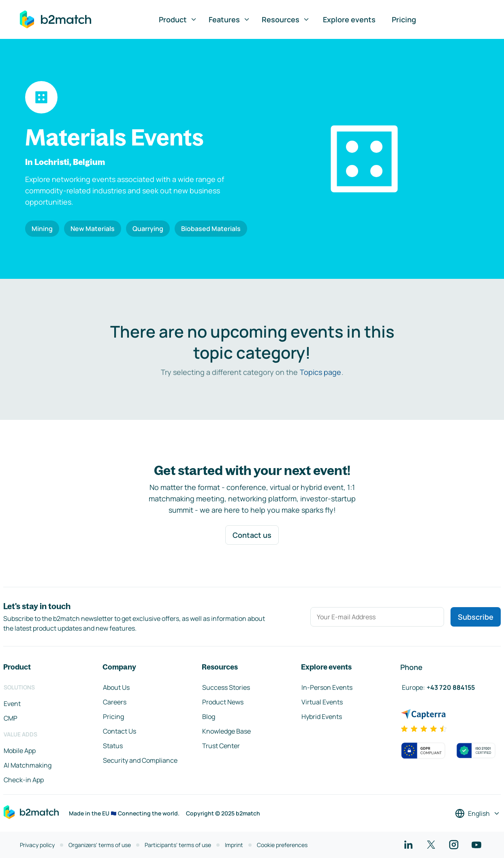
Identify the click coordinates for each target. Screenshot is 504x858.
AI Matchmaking (28, 765)
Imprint (234, 845)
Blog (209, 717)
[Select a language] (478, 813)
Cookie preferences (282, 845)
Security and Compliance (140, 760)
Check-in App (24, 780)
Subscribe (476, 617)
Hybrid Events (322, 717)
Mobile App (20, 751)
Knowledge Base (226, 731)
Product (178, 19)
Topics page (320, 372)
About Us (116, 687)
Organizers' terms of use (100, 845)
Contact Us (120, 731)
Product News (223, 702)
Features (230, 19)
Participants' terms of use (178, 845)
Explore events (349, 19)
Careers (115, 702)
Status (113, 746)
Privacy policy (37, 845)
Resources (286, 19)
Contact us (252, 535)
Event (12, 704)
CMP (11, 718)
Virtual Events (322, 702)
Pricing (404, 19)
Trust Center (221, 746)
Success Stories (226, 687)
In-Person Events (327, 687)
